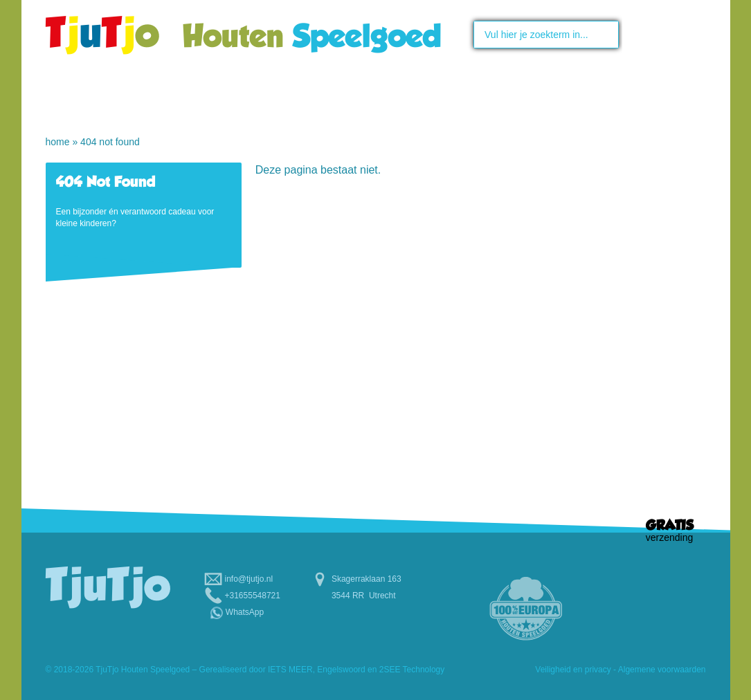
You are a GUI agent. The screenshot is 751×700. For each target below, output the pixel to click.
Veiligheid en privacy (573, 670)
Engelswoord (341, 670)
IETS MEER (290, 670)
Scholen (540, 96)
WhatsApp (245, 612)
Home (81, 96)
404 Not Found (110, 142)
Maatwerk (417, 96)
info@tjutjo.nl (249, 579)
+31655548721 (253, 596)
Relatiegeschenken (592, 126)
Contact (656, 96)
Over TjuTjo (183, 96)
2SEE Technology (412, 670)
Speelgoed (299, 96)
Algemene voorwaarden (662, 670)
